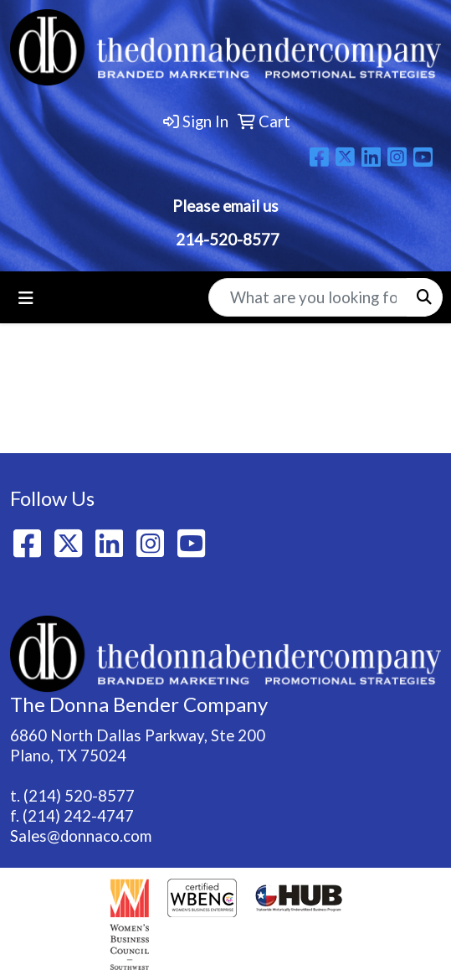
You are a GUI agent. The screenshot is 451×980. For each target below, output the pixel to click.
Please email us (225, 206)
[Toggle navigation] (26, 298)
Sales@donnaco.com (81, 836)
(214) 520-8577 (79, 796)
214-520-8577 (226, 240)
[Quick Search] (308, 297)
